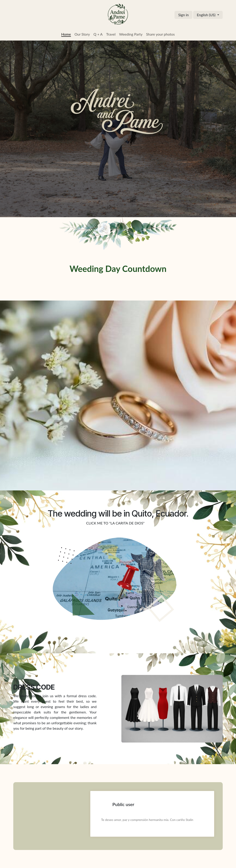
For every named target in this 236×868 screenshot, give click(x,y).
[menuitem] (66, 34)
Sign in (183, 15)
